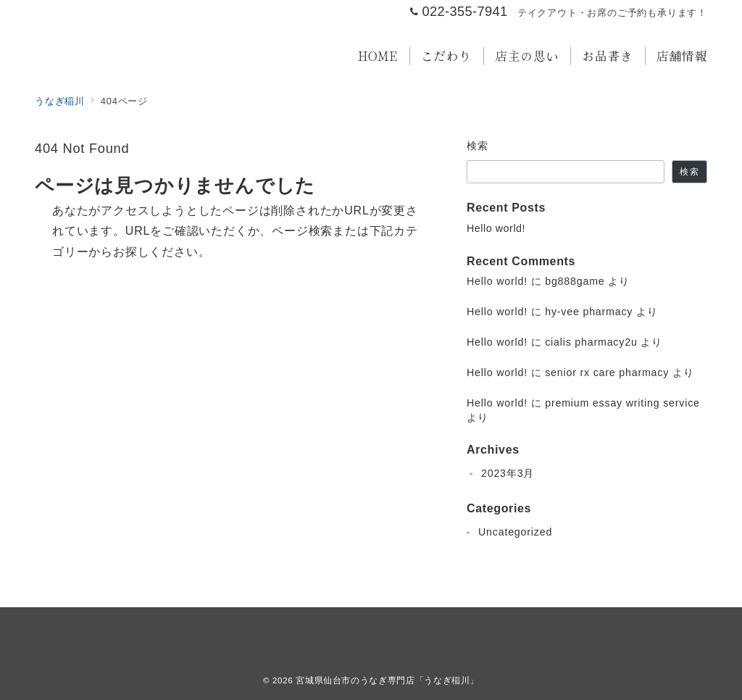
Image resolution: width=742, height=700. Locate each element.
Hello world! (496, 228)
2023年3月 (508, 473)
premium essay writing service (622, 403)
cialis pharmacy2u (591, 342)
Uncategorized (515, 532)
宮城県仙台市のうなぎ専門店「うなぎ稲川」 (387, 680)
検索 (478, 146)
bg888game (575, 281)
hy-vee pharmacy (589, 312)
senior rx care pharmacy (607, 372)
